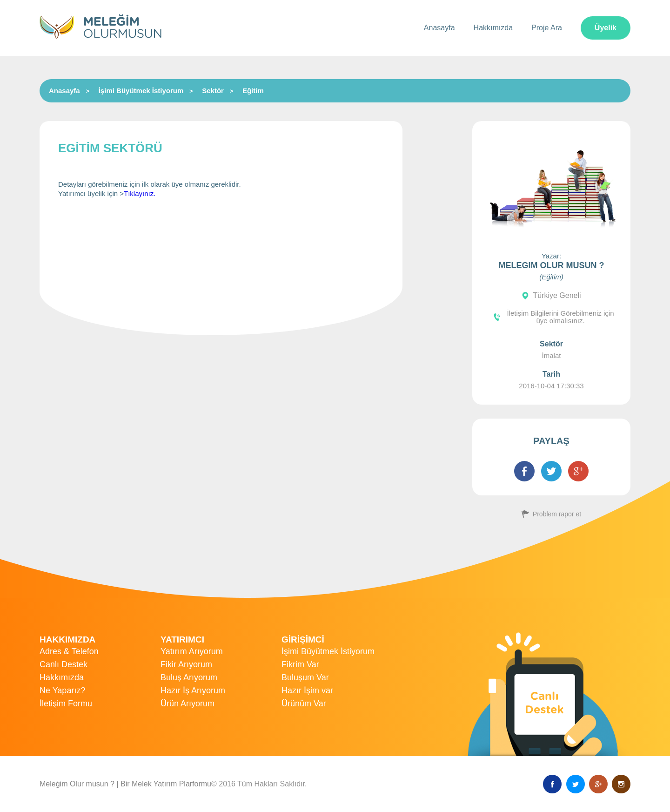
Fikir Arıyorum (186, 664)
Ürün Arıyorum (188, 704)
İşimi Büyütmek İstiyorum (141, 91)
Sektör (213, 91)
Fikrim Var (300, 664)
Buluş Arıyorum (189, 677)
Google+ (578, 471)
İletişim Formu (66, 704)
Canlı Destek (64, 664)
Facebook (524, 471)
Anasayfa (439, 28)
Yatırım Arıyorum (192, 651)
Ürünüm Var (304, 704)
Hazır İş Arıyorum (193, 690)
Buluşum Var (305, 677)
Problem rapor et (557, 514)
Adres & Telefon (69, 651)
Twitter (551, 471)
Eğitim (253, 91)
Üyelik (606, 28)
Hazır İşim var (307, 690)
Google (598, 784)
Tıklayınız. (140, 193)
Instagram (621, 784)
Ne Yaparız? (62, 690)
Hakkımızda (493, 28)
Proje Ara (547, 28)
